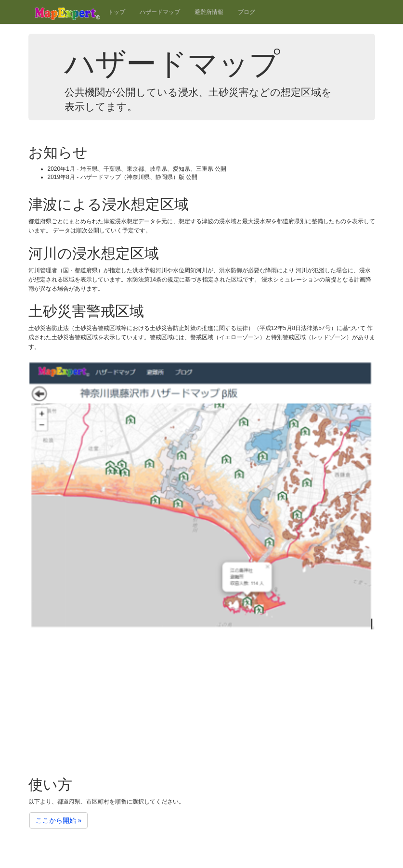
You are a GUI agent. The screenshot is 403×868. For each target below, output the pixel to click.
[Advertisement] (202, 700)
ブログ (247, 12)
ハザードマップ (160, 12)
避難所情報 (209, 12)
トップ (117, 12)
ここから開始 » (59, 820)
